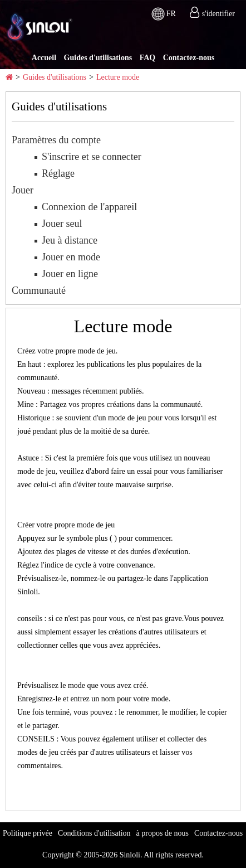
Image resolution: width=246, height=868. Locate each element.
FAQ (148, 58)
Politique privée (28, 833)
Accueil (44, 58)
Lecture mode (118, 77)
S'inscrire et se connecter (92, 157)
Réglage (58, 173)
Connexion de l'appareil (89, 207)
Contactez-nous (189, 58)
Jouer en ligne (70, 274)
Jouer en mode (71, 257)
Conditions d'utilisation (94, 833)
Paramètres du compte (56, 140)
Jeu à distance (70, 240)
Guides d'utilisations (98, 58)
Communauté (39, 290)
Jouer (23, 190)
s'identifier (218, 14)
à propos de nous (163, 833)
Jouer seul (62, 224)
